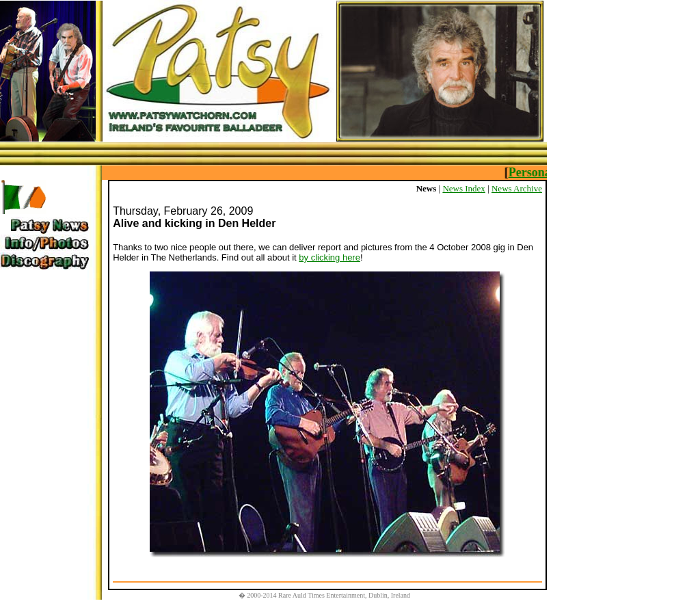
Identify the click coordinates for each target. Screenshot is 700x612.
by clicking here (329, 257)
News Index (463, 188)
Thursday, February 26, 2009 (183, 211)
